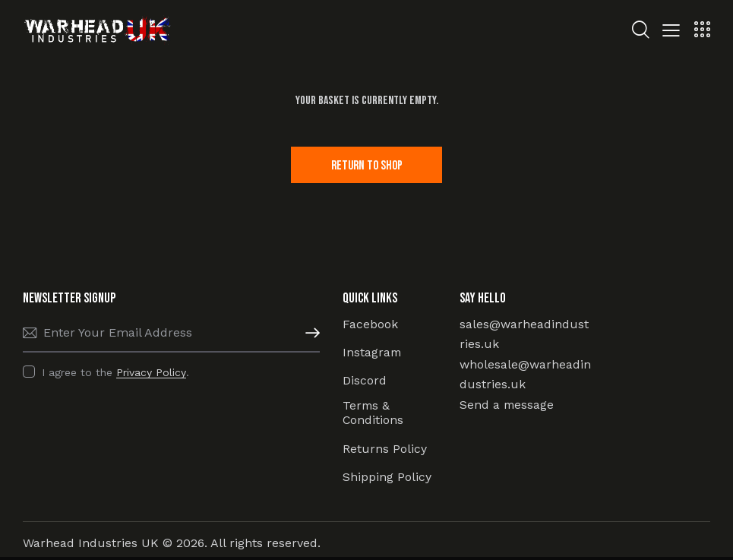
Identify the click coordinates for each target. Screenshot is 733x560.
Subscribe (308, 334)
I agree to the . (115, 373)
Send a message (507, 405)
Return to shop (366, 166)
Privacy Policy (151, 373)
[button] (671, 32)
